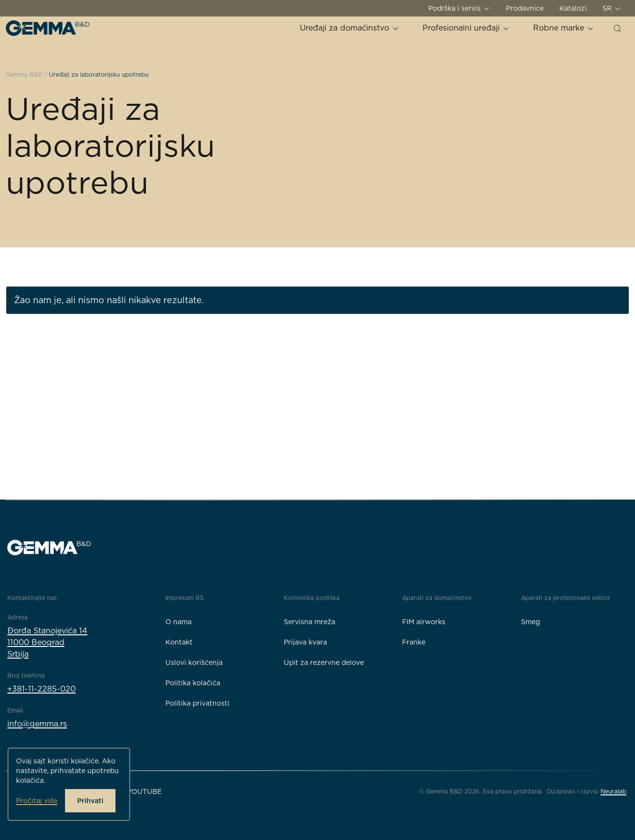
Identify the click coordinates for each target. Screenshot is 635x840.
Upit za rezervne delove (324, 662)
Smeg (530, 622)
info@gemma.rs (37, 724)
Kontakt (179, 642)
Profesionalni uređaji (466, 28)
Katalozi (573, 8)
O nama (179, 622)
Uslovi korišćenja (194, 662)
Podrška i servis (459, 8)
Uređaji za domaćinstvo (350, 28)
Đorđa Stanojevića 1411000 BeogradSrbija (47, 642)
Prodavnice (525, 8)
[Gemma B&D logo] (48, 28)
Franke (414, 642)
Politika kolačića (193, 683)
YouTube (144, 792)
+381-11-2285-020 (41, 689)
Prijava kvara (305, 642)
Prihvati (90, 801)
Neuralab (613, 791)
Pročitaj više (37, 801)
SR (612, 8)
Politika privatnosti (197, 703)
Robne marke (564, 28)
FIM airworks (424, 622)
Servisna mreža (309, 622)
